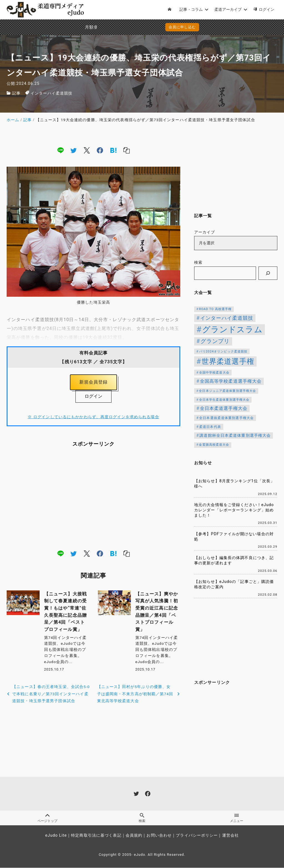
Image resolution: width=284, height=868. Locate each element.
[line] (60, 150)
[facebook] (100, 150)
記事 (16, 93)
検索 (198, 262)
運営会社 (230, 836)
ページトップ (47, 818)
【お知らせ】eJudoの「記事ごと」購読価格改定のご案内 (234, 584)
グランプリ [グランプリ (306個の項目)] (215, 341)
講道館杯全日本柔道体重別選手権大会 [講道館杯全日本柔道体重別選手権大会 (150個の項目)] (235, 435)
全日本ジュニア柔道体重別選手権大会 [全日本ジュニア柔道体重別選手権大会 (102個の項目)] (227, 391)
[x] (87, 150)
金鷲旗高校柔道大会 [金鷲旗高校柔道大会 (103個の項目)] (214, 445)
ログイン (93, 396)
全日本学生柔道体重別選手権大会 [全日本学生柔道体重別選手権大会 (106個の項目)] (224, 400)
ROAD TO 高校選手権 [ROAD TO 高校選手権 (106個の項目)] (215, 309)
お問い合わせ (159, 836)
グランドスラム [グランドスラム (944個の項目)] (232, 329)
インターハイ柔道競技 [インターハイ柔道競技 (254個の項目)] (227, 318)
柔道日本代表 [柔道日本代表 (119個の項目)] (210, 427)
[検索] (268, 273)
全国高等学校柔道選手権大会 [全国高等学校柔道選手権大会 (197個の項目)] (231, 381)
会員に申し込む (143, 27)
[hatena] (113, 150)
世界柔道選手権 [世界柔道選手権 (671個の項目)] (228, 361)
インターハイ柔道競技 (51, 93)
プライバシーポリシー (197, 836)
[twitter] (73, 150)
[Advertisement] (93, 499)
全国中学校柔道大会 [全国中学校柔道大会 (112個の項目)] (214, 372)
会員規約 (134, 836)
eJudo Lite (56, 836)
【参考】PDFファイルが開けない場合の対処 (234, 537)
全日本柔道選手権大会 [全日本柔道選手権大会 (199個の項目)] (224, 408)
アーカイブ (205, 232)
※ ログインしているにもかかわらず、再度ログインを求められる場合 (93, 417)
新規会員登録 (94, 382)
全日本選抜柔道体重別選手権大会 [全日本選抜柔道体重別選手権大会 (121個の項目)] (226, 418)
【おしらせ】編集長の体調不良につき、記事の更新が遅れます (234, 560)
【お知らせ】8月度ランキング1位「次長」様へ (234, 484)
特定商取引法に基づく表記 (96, 836)
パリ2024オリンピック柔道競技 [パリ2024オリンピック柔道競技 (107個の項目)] (223, 351)
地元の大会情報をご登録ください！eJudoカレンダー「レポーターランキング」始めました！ (234, 510)
